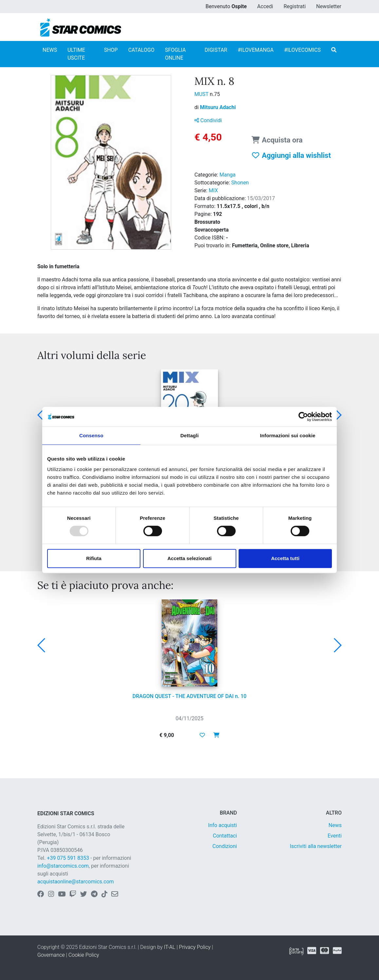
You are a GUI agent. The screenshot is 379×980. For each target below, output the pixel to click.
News (335, 825)
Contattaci (225, 836)
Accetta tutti (285, 558)
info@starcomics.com (63, 866)
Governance (51, 955)
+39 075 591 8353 (68, 858)
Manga (228, 175)
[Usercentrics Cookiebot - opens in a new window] (303, 417)
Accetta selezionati (189, 558)
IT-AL (170, 947)
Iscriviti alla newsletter (316, 846)
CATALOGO (141, 50)
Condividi (208, 120)
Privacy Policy (195, 947)
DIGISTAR (216, 50)
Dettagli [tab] (189, 435)
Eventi (335, 836)
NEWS (50, 50)
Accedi (265, 6)
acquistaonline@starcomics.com (76, 882)
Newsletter (329, 6)
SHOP (111, 50)
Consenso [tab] (91, 435)
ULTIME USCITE (76, 54)
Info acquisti (223, 825)
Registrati (295, 6)
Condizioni (225, 846)
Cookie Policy (84, 955)
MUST (202, 94)
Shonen (240, 183)
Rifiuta (94, 558)
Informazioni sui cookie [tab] (288, 435)
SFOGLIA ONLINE (175, 54)
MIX (213, 190)
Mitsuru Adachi (218, 107)
